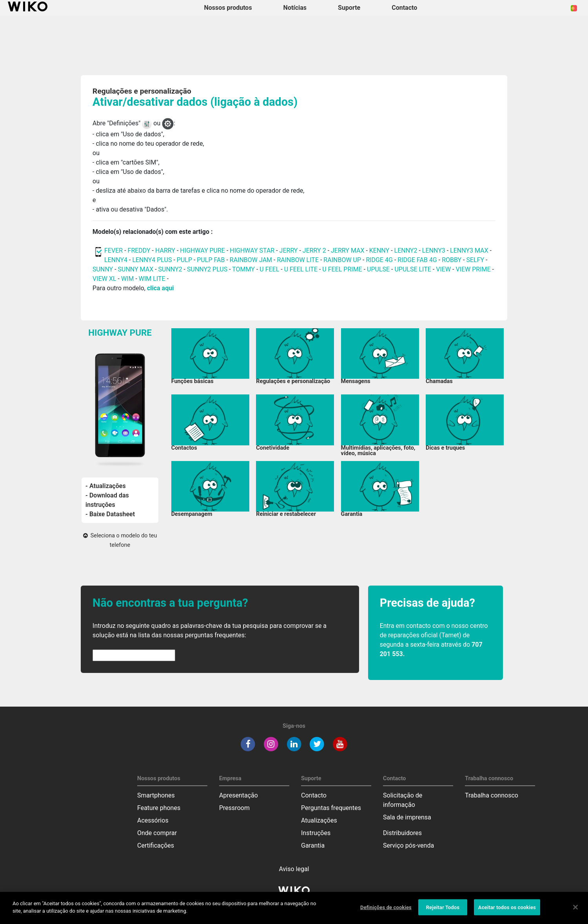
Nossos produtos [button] (228, 8)
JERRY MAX (348, 250)
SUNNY (103, 269)
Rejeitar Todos (443, 911)
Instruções (316, 833)
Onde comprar (157, 833)
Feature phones (159, 808)
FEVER (114, 250)
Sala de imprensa (407, 817)
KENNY (379, 250)
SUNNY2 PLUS (207, 269)
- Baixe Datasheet (110, 514)
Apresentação (239, 795)
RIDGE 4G (379, 260)
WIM (128, 279)
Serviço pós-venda (408, 845)
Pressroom (234, 808)
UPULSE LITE (413, 269)
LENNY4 (116, 260)
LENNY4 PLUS (152, 260)
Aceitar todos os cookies (507, 911)
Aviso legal (294, 869)
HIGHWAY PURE (203, 250)
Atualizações (319, 820)
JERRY (289, 250)
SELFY (476, 260)
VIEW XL (104, 279)
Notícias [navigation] (295, 8)
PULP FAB (211, 260)
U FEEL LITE (301, 269)
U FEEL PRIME (342, 269)
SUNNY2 (170, 269)
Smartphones (156, 795)
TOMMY (243, 269)
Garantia (313, 845)
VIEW (443, 269)
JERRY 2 (314, 250)
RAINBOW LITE (299, 260)
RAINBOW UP (342, 260)
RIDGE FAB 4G (418, 260)
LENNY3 (434, 250)
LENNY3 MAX (469, 250)
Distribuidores (402, 833)
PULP (185, 260)
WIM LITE (152, 279)
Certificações (156, 845)
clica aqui (160, 288)
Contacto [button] (404, 8)
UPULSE (379, 269)
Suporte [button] (349, 8)
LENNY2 (406, 250)
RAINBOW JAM (252, 260)
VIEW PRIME (473, 269)
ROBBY (452, 260)
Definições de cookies (386, 911)
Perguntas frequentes (331, 808)
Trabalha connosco (492, 795)
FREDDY (139, 250)
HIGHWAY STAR (253, 250)
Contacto (314, 795)
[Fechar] (575, 911)
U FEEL (269, 269)
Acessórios (153, 820)
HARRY (166, 250)
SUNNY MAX (136, 269)
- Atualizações (106, 486)
